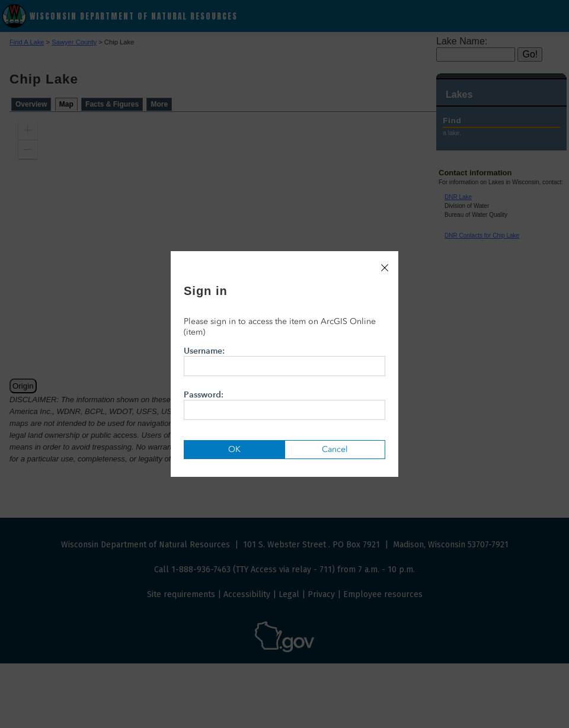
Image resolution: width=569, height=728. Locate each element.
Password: (284, 405)
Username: (284, 361)
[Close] (385, 268)
